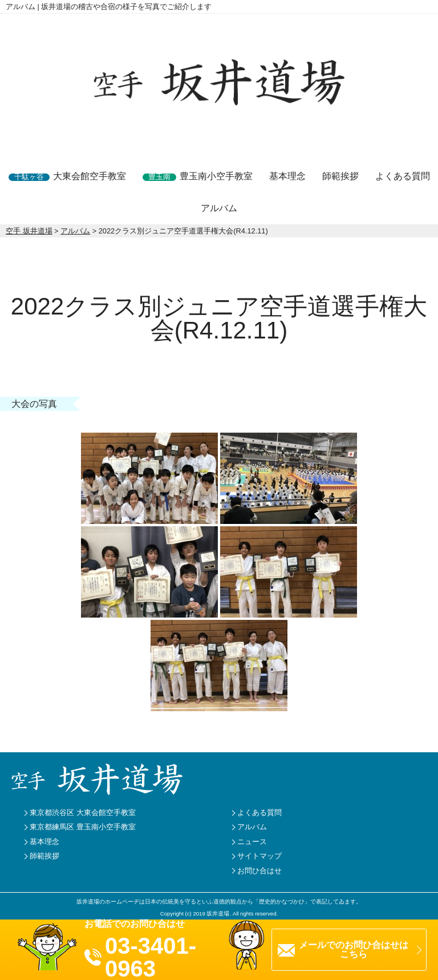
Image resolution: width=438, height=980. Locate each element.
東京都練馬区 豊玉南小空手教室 (83, 827)
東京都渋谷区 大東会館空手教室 (83, 812)
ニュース (252, 842)
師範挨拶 (340, 176)
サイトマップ (259, 856)
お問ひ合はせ (259, 871)
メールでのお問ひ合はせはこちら (354, 949)
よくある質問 (403, 176)
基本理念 (287, 176)
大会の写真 (34, 404)
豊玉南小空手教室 (198, 176)
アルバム (219, 208)
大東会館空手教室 (67, 176)
